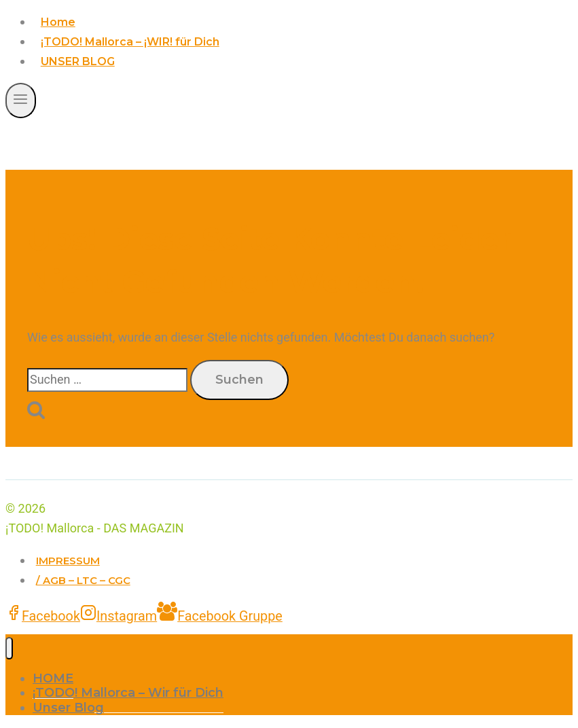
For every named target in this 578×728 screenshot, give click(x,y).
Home (58, 22)
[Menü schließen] (9, 648)
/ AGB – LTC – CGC (83, 580)
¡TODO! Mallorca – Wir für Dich (128, 693)
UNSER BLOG (78, 61)
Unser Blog (68, 708)
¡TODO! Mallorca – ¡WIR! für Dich (130, 42)
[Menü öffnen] (21, 100)
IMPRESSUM (68, 561)
